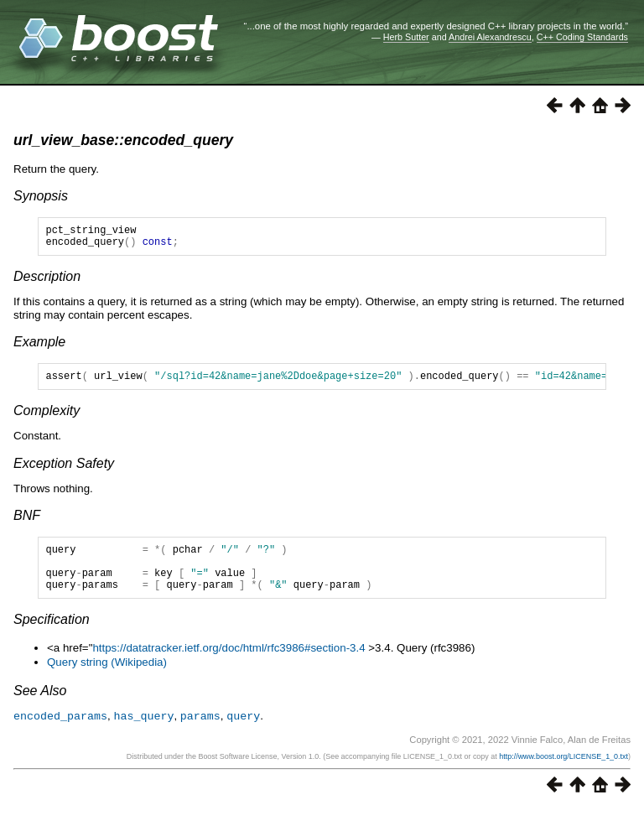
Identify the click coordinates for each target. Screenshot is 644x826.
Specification (52, 637)
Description (47, 281)
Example (39, 347)
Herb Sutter (406, 37)
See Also (40, 708)
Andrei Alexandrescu (490, 37)
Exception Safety (64, 471)
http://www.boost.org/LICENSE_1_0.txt (563, 773)
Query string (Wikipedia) (107, 680)
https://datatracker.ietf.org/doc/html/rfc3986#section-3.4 (229, 665)
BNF (27, 523)
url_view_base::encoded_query (123, 140)
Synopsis (41, 196)
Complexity (47, 418)
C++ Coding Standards (582, 37)
